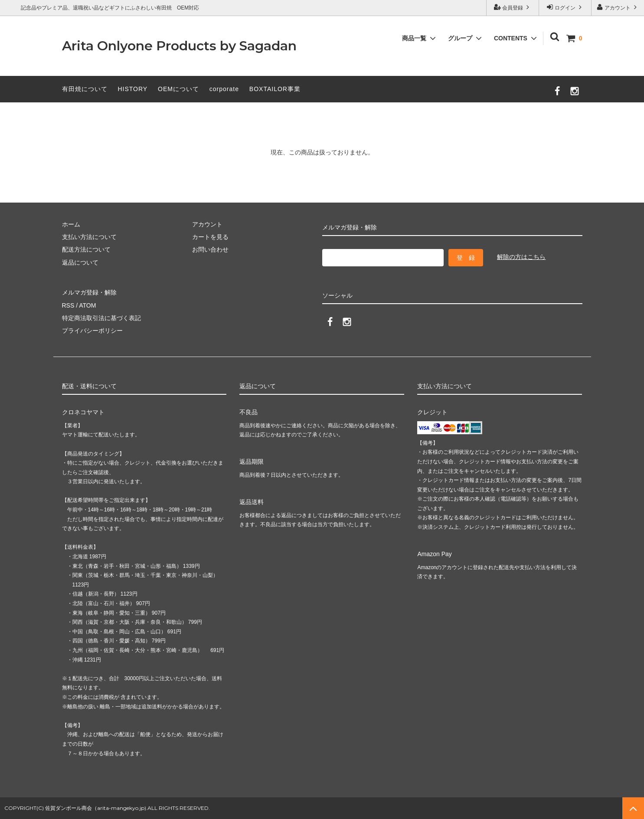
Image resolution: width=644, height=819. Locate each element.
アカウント (618, 7)
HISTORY (132, 89)
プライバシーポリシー (92, 331)
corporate (224, 89)
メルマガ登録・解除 (89, 292)
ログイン (565, 7)
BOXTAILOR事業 (275, 89)
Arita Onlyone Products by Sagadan (179, 46)
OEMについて (178, 89)
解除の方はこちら (521, 257)
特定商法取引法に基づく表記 (101, 318)
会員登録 (513, 7)
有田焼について (85, 89)
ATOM (87, 305)
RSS (68, 305)
